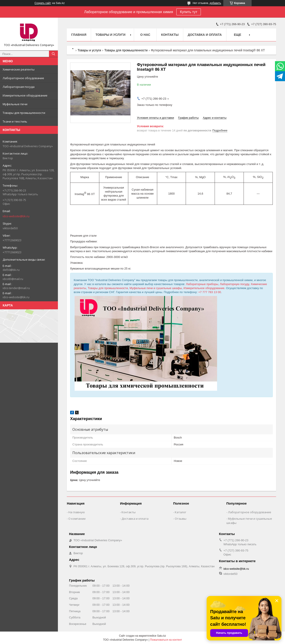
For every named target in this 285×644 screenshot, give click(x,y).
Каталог (180, 512)
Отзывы (181, 519)
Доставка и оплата (205, 35)
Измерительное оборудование (25, 95)
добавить (215, 3)
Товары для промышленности (24, 113)
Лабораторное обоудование (23, 78)
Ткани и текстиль (15, 121)
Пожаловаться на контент (166, 640)
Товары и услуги (111, 35)
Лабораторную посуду (234, 284)
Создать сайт (43, 3)
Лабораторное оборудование (250, 512)
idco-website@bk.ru (16, 216)
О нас (145, 35)
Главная (79, 35)
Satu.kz (161, 636)
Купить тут (189, 12)
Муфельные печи (15, 104)
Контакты (170, 35)
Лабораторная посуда (19, 87)
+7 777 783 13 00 (210, 292)
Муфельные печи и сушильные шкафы (156, 288)
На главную (77, 512)
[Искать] (53, 54)
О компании (77, 519)
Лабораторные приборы (202, 284)
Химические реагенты (19, 69)
